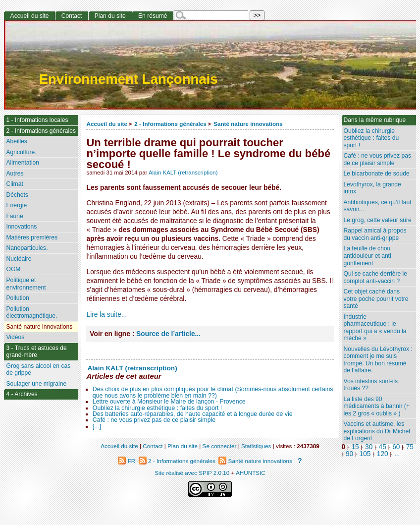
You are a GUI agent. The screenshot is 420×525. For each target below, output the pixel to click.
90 (349, 454)
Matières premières (32, 237)
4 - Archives (22, 394)
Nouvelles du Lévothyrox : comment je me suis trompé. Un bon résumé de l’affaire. (378, 360)
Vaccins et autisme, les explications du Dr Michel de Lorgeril (377, 431)
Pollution (17, 298)
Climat (14, 184)
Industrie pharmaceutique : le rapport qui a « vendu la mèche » (375, 328)
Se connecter (220, 446)
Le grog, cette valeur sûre (378, 220)
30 (369, 447)
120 (383, 454)
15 (355, 447)
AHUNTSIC (251, 473)
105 (365, 454)
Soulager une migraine (36, 384)
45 (383, 447)
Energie (16, 205)
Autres (15, 174)
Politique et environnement (26, 284)
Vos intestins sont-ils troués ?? (371, 385)
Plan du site (110, 16)
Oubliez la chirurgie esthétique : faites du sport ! (157, 408)
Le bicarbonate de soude (377, 174)
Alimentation (23, 163)
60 (396, 447)
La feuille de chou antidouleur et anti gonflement (367, 256)
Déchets (17, 195)
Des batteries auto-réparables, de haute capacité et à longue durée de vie (193, 414)
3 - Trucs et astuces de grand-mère (36, 352)
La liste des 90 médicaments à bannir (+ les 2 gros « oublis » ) (377, 406)
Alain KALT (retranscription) (183, 173)
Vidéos (15, 337)
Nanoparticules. (27, 248)
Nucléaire (19, 259)
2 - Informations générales (170, 124)
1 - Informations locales (37, 120)
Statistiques (256, 446)
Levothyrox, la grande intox (372, 188)
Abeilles (16, 141)
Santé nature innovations (248, 124)
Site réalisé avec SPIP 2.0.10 (192, 473)
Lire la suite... (106, 315)
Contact (72, 16)
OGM (13, 269)
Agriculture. (21, 152)
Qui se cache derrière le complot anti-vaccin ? (375, 277)
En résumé (153, 16)
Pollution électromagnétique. (31, 313)
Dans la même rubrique (375, 120)
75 (410, 447)
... (397, 454)
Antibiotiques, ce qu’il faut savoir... (378, 206)
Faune (14, 216)
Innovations (21, 227)
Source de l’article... (168, 334)
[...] (97, 426)
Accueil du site (107, 124)
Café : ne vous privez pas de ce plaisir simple (154, 420)
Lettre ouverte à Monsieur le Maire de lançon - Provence (169, 402)
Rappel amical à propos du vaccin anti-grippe (375, 234)
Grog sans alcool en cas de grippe (38, 370)
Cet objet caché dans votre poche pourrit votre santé (376, 299)
